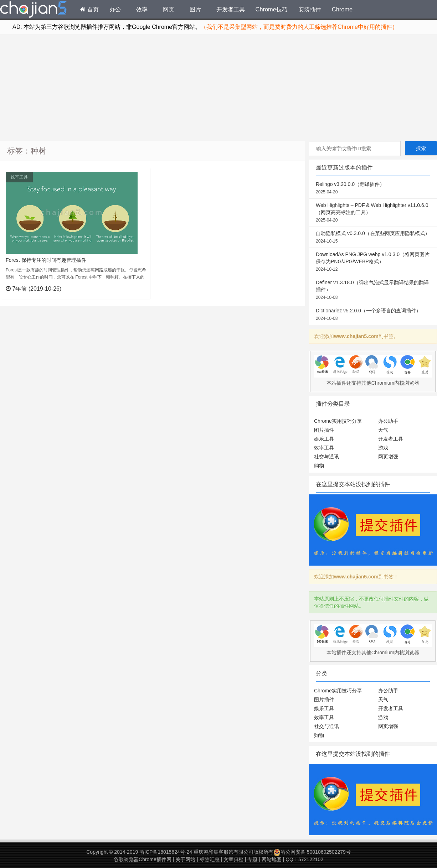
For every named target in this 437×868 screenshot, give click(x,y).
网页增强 (388, 457)
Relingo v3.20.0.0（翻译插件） (373, 188)
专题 (252, 859)
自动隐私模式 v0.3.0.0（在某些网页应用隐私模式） (373, 238)
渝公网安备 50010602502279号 (312, 852)
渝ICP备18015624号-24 (166, 852)
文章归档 (233, 859)
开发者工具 (231, 9)
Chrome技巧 (272, 9)
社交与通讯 (327, 457)
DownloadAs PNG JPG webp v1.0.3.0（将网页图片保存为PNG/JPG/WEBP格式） (373, 262)
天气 (383, 430)
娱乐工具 (324, 439)
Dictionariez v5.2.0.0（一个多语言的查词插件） (373, 315)
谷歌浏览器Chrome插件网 (143, 859)
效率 (142, 9)
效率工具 (19, 177)
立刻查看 (132, 289)
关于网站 (185, 859)
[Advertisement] (218, 88)
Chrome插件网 (34, 10)
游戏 (383, 448)
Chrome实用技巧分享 (338, 421)
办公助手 (388, 421)
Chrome (342, 9)
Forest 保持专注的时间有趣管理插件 (46, 260)
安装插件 (310, 9)
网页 (169, 9)
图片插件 (324, 430)
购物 (319, 466)
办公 (115, 9)
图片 (195, 9)
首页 (89, 9)
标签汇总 (210, 859)
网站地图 (272, 859)
